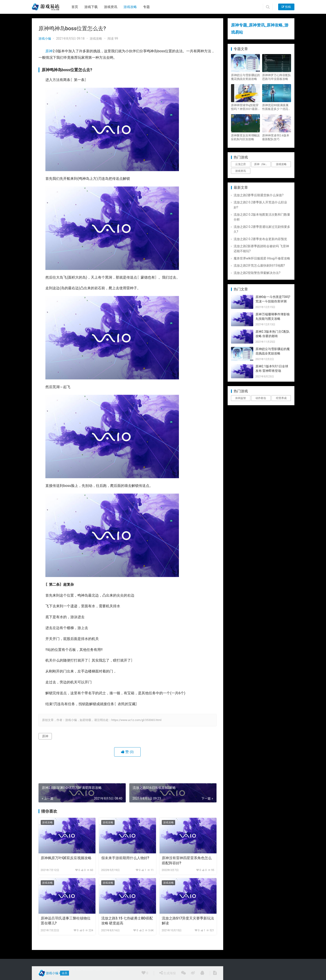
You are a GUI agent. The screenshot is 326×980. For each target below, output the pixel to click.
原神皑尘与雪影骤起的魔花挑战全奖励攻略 (245, 77)
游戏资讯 (111, 7)
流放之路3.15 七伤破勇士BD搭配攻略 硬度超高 (127, 921)
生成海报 (168, 973)
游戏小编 (45, 38)
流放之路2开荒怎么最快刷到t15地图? (259, 265)
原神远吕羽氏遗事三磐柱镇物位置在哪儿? (66, 921)
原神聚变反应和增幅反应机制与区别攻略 (245, 137)
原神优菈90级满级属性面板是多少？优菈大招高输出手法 (277, 107)
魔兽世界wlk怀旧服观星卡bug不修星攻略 (262, 258)
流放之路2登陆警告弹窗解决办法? (257, 273)
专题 (146, 7)
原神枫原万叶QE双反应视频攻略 (66, 858)
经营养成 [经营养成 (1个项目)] (281, 398)
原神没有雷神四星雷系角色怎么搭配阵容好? (187, 860)
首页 (75, 7)
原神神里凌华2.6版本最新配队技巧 (276, 137)
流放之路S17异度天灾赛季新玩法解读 (188, 921)
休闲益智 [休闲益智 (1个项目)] (241, 398)
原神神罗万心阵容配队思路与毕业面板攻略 (277, 77)
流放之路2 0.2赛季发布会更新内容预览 (260, 239)
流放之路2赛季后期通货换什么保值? (259, 195)
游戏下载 (91, 7)
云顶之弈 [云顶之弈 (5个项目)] (241, 164)
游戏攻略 (130, 7)
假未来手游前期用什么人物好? (125, 858)
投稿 (286, 7)
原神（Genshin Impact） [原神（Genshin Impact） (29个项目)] (262, 164)
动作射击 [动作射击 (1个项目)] (261, 398)
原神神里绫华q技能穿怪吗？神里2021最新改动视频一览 (245, 107)
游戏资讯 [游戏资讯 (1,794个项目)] (241, 171)
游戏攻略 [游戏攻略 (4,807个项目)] (281, 164)
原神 (49, 51)
